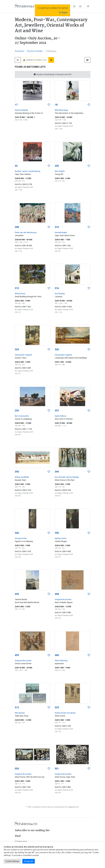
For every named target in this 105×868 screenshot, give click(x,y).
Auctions (19, 51)
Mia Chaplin (60, 171)
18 (56, 105)
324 (17, 349)
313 (17, 288)
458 (57, 594)
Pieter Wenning (61, 661)
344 (57, 472)
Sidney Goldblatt (22, 477)
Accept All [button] (29, 861)
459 (17, 655)
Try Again (63, 12)
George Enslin (21, 538)
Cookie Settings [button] (12, 861)
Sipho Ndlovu (60, 416)
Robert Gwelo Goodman (65, 713)
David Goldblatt (21, 110)
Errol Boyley (60, 294)
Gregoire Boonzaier (63, 599)
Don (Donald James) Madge (67, 477)
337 (57, 411)
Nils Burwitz (20, 713)
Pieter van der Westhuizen (26, 232)
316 (57, 288)
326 (57, 349)
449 (17, 594)
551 (57, 769)
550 (17, 769)
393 (57, 533)
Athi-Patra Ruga (61, 110)
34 (16, 166)
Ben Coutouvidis (22, 416)
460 (57, 655)
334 (17, 411)
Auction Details (35, 51)
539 (57, 707)
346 (17, 533)
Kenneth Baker (61, 232)
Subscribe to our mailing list (32, 830)
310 (57, 227)
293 (57, 166)
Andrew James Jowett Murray (28, 171)
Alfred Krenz (20, 294)
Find (18, 836)
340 (17, 472)
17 (16, 105)
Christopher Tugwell (23, 355)
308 (17, 227)
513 (17, 707)
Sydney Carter (61, 538)
